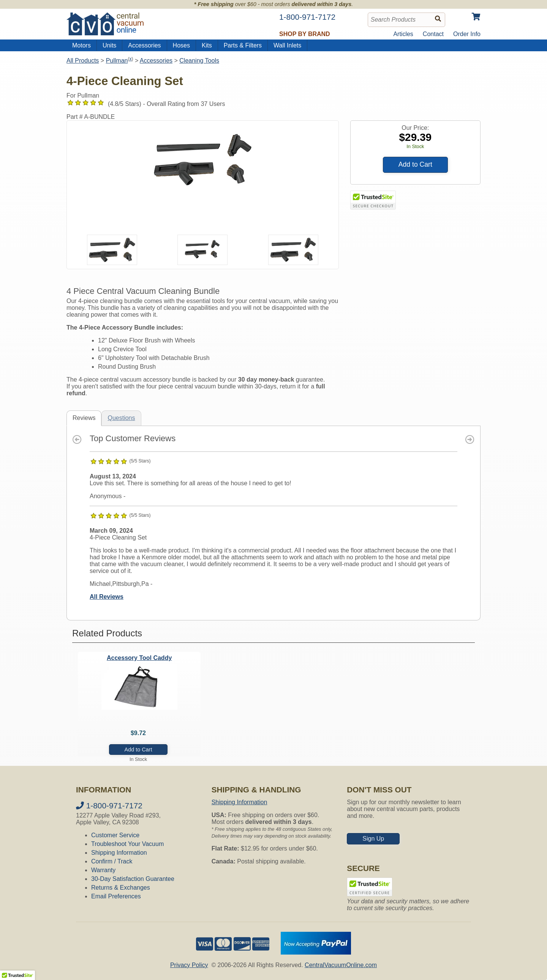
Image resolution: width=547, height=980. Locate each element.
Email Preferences (116, 896)
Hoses (181, 45)
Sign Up (373, 839)
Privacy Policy (189, 965)
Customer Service (115, 835)
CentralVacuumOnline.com (341, 965)
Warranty (103, 870)
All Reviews (107, 597)
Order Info (467, 34)
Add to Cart (415, 164)
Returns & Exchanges (121, 888)
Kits (207, 45)
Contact (433, 34)
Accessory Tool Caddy (139, 658)
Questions (121, 418)
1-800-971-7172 (109, 806)
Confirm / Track (112, 861)
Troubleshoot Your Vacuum (127, 844)
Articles (403, 34)
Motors (81, 45)
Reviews (84, 418)
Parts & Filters (243, 45)
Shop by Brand (305, 34)
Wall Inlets (287, 45)
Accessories (144, 45)
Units (109, 45)
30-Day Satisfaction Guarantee (133, 879)
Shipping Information (119, 853)
